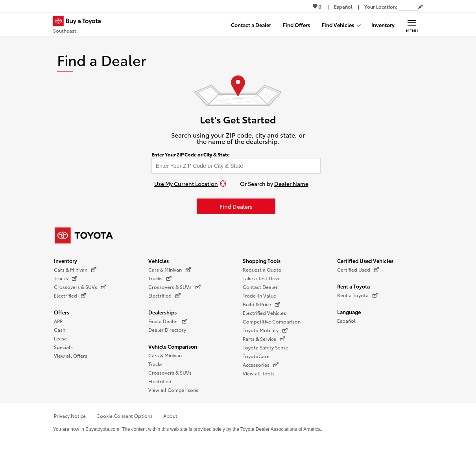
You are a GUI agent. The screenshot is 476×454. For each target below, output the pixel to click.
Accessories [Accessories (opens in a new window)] (261, 365)
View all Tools (259, 373)
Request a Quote (262, 269)
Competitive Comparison (272, 321)
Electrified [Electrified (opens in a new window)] (70, 296)
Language (349, 312)
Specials (63, 347)
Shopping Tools (262, 261)
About (170, 416)
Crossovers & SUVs (170, 372)
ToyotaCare (256, 356)
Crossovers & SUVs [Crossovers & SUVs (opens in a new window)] (80, 287)
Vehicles (159, 261)
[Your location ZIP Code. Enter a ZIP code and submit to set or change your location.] (408, 6)
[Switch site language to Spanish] (343, 6)
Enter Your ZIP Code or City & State (191, 154)
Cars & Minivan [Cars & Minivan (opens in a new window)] (75, 270)
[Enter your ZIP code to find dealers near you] (236, 166)
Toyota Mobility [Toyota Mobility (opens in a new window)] (265, 330)
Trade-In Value (259, 295)
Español (346, 321)
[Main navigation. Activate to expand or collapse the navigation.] (412, 25)
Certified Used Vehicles (365, 261)
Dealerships (162, 312)
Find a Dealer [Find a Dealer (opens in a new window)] (168, 321)
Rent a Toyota (353, 286)
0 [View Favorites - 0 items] (317, 6)
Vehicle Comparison (173, 346)
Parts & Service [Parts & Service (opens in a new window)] (264, 339)
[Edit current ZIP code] (421, 7)
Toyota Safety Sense (266, 347)
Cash (60, 330)
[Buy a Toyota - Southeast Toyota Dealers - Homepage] (80, 26)
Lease (60, 338)
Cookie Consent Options (125, 416)
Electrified (160, 381)
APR (58, 321)
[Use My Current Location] (190, 184)
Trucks (155, 364)
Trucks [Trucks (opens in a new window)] (65, 278)
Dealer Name (291, 184)
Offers (62, 312)
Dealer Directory (167, 330)
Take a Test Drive (262, 278)
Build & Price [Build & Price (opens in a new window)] (261, 304)
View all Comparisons (173, 390)
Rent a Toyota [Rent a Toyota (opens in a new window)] (357, 295)
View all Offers (71, 356)
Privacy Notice (70, 416)
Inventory (65, 261)
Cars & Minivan (165, 355)
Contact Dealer (260, 287)
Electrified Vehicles (264, 313)
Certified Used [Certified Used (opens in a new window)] (358, 270)
